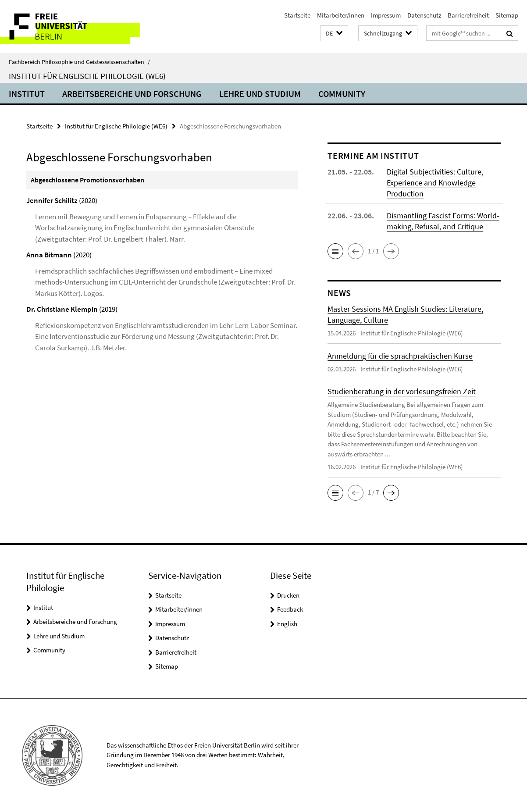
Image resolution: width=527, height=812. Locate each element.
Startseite (297, 15)
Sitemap (507, 15)
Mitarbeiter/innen (341, 15)
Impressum (386, 15)
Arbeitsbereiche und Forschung (132, 94)
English (287, 624)
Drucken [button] (288, 595)
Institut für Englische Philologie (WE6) (87, 76)
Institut (27, 94)
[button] (334, 34)
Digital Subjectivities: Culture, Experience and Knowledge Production (435, 183)
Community (342, 94)
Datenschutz (424, 15)
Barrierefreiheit (468, 15)
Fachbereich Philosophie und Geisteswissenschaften (79, 62)
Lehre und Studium (260, 94)
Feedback (290, 609)
